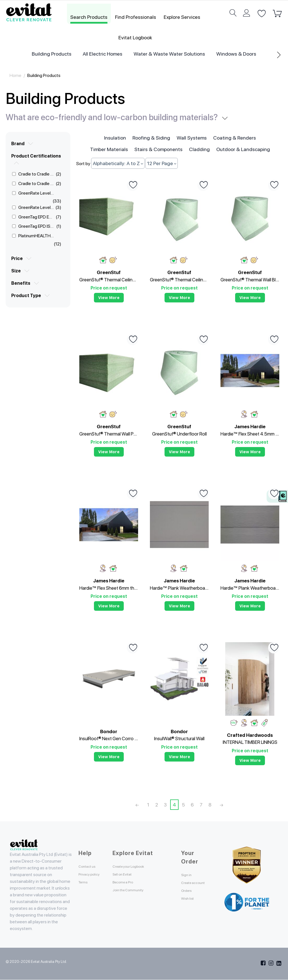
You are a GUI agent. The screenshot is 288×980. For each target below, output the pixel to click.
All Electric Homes (103, 54)
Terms (85, 889)
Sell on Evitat (127, 874)
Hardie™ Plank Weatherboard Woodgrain (250, 588)
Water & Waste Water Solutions (169, 54)
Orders (189, 897)
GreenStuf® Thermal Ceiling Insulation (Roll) (179, 280)
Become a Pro (128, 882)
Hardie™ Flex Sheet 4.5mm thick (250, 434)
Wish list (191, 905)
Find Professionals (136, 17)
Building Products (52, 54)
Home (15, 75)
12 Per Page (162, 163)
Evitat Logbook (135, 37)
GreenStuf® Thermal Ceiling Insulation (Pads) (109, 280)
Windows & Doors (236, 54)
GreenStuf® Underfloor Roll (179, 434)
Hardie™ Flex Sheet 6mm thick (109, 588)
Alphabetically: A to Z (118, 163)
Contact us (91, 866)
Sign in (189, 875)
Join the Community (135, 890)
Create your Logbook (136, 866)
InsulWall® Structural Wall (179, 739)
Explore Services (182, 17)
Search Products (89, 17)
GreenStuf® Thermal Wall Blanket (250, 280)
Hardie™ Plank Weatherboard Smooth (179, 588)
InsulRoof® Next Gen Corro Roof (109, 739)
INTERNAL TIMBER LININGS (250, 742)
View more (109, 298)
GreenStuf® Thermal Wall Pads (109, 434)
